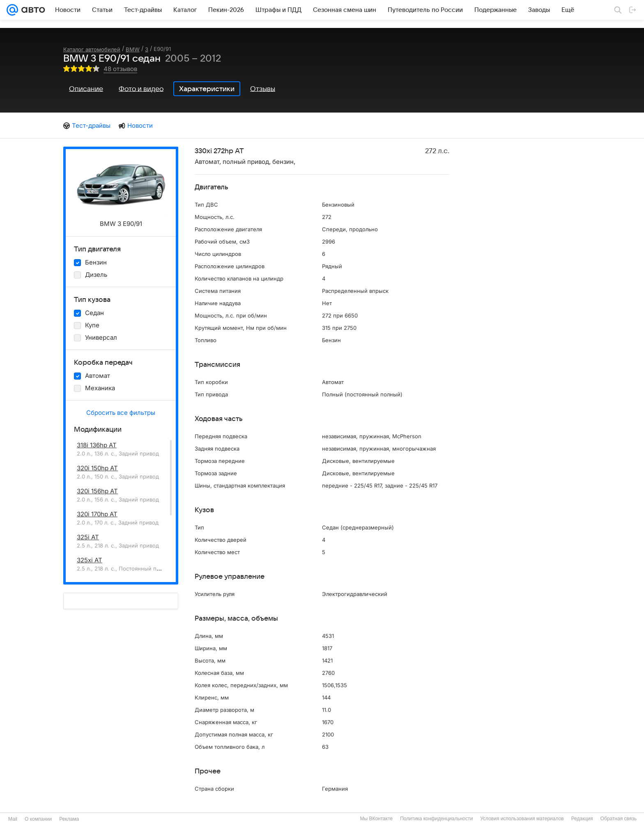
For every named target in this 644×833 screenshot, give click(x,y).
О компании (38, 819)
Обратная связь (619, 819)
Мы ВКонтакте (376, 819)
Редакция (582, 819)
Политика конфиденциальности (436, 819)
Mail (13, 819)
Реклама (69, 819)
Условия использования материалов (522, 819)
